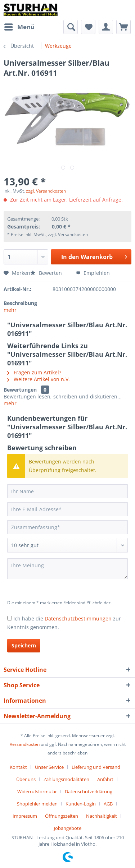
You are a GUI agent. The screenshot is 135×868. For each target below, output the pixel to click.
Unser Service (49, 767)
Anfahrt (105, 779)
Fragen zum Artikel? (34, 372)
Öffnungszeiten (62, 816)
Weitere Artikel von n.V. (39, 379)
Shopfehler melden (37, 804)
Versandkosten (25, 744)
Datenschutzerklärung (89, 791)
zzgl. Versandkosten (46, 191)
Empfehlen (93, 273)
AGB (108, 804)
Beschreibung (20, 303)
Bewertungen (20, 390)
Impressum (25, 816)
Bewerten (47, 273)
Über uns (26, 779)
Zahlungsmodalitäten (66, 779)
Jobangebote (68, 828)
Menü (19, 26)
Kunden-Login (81, 804)
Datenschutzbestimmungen (78, 618)
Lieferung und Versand (96, 767)
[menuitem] (19, 27)
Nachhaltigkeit (102, 816)
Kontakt (18, 767)
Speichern (24, 645)
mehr (10, 310)
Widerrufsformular (37, 791)
